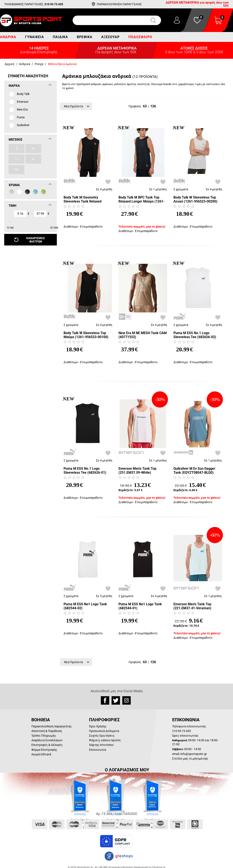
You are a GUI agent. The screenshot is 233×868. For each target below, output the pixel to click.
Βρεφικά (85, 37)
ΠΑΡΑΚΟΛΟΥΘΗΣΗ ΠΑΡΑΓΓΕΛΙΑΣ (119, 4)
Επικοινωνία (98, 750)
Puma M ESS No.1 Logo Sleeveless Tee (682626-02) (195, 335)
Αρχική (9, 64)
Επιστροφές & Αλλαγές (47, 745)
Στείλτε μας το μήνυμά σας (190, 759)
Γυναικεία (35, 37)
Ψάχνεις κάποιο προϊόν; (105, 740)
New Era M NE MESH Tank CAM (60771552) (143, 335)
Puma (21, 117)
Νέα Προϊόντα (77, 106)
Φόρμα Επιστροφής (44, 750)
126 (153, 106)
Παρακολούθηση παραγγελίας (52, 726)
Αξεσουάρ (110, 37)
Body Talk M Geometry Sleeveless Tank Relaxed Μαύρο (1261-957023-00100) (86, 199)
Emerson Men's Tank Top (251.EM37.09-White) (137, 471)
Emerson (23, 102)
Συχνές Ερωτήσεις (102, 736)
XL (33, 159)
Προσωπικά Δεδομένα (104, 731)
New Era (22, 109)
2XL (17, 170)
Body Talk (23, 94)
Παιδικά (60, 37)
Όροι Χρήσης (98, 726)
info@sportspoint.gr (194, 754)
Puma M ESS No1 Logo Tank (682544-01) (140, 606)
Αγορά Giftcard (41, 754)
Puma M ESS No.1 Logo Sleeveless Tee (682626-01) (85, 471)
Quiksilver (23, 125)
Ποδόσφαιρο (140, 37)
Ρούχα (39, 64)
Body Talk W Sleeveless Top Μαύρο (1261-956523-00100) (86, 335)
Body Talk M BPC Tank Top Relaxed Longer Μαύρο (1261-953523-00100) (142, 199)
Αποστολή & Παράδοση (47, 731)
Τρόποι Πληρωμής (44, 736)
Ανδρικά (8, 37)
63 (145, 106)
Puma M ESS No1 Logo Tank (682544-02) (85, 606)
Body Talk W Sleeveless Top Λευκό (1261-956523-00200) (195, 199)
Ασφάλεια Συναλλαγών (47, 740)
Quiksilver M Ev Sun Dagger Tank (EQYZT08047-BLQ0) (194, 471)
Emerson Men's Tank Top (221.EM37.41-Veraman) (192, 606)
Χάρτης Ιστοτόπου (101, 745)
